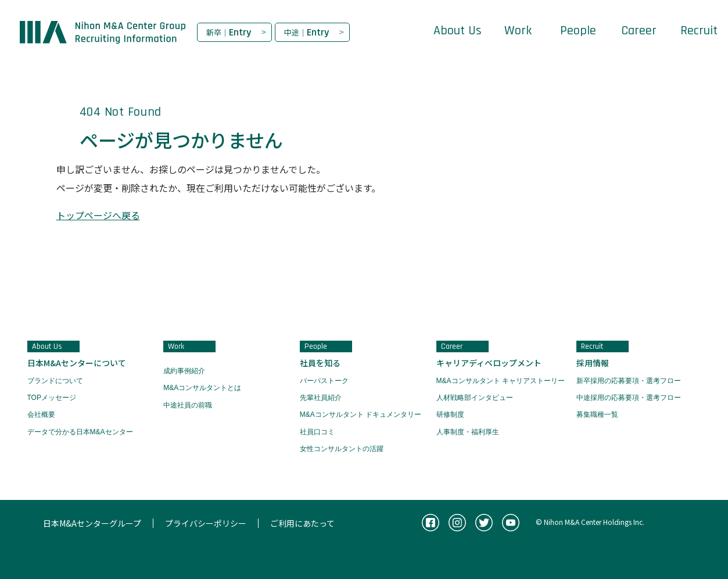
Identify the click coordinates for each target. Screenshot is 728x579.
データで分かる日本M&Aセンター (80, 432)
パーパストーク (324, 381)
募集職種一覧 (597, 414)
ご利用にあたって (302, 523)
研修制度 (450, 414)
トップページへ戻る (98, 215)
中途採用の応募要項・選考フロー (629, 398)
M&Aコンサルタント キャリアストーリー (501, 381)
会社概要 (41, 414)
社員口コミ (317, 432)
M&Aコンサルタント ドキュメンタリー (361, 414)
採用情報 (593, 363)
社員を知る (320, 363)
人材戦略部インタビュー (475, 398)
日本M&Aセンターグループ (92, 523)
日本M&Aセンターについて (77, 363)
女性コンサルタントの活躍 (342, 449)
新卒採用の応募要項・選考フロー (629, 381)
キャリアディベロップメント (489, 363)
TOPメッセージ (52, 398)
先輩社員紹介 (321, 398)
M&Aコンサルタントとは (202, 388)
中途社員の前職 (188, 405)
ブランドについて (55, 381)
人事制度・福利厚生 (468, 432)
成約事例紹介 (184, 371)
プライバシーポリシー (206, 523)
